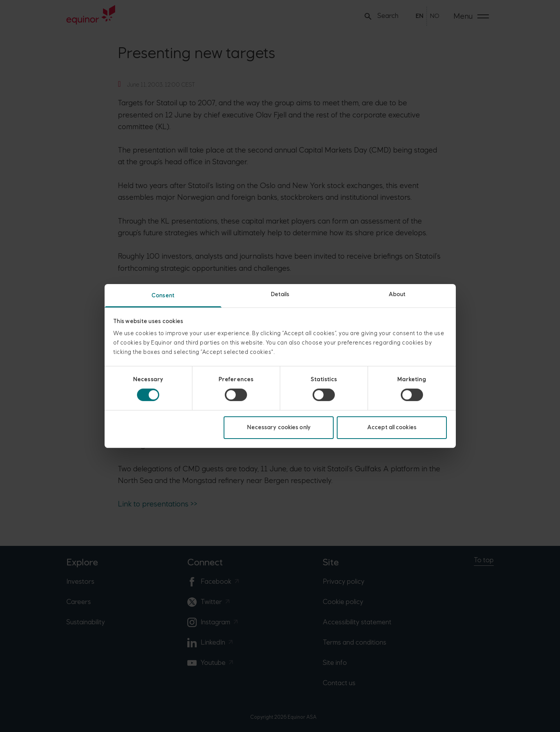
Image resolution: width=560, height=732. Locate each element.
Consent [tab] (163, 296)
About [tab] (397, 294)
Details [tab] (280, 294)
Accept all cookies (392, 427)
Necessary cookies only (279, 427)
